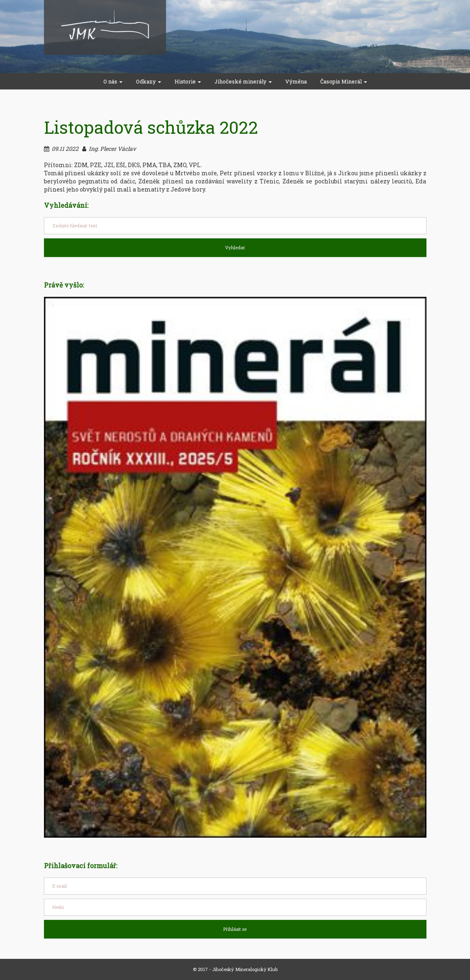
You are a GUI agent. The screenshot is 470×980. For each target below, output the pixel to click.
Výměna (296, 81)
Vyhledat (235, 247)
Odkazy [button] (149, 81)
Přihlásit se (235, 929)
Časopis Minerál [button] (344, 81)
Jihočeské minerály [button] (243, 81)
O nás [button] (113, 81)
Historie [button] (188, 81)
